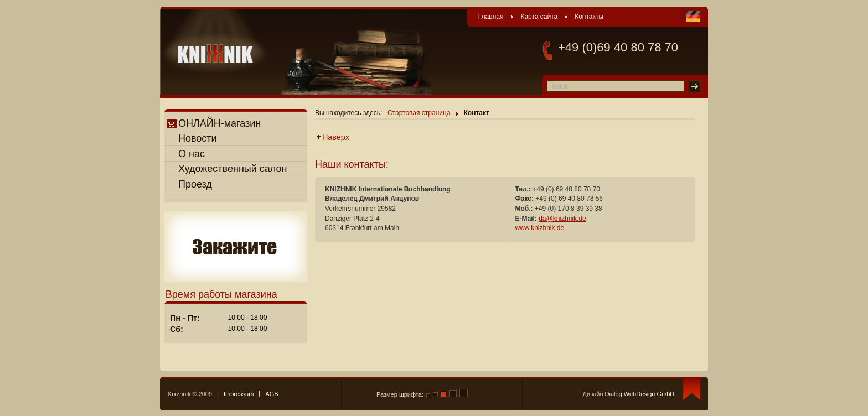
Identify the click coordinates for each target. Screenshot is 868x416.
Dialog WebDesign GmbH (640, 394)
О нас (192, 154)
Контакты (589, 17)
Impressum (239, 394)
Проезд (195, 184)
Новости (198, 138)
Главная (491, 17)
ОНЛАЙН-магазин (214, 123)
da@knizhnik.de (562, 219)
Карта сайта (539, 17)
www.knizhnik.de (540, 228)
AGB (272, 394)
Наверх (336, 137)
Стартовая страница (419, 113)
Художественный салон (233, 169)
